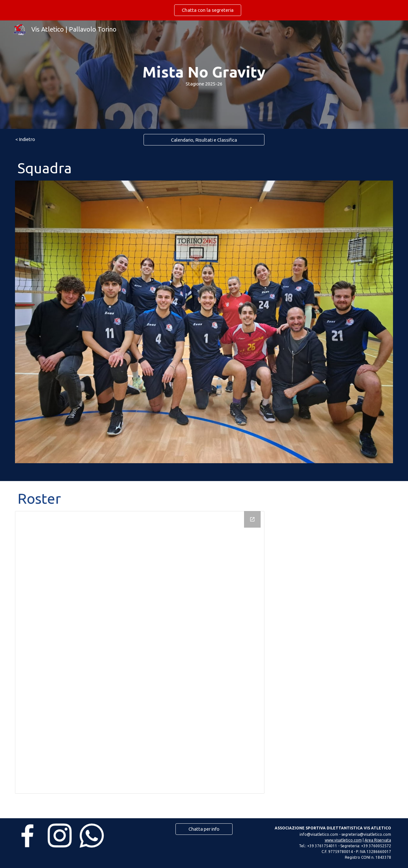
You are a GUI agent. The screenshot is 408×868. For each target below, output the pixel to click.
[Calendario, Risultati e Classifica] (204, 140)
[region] (204, 10)
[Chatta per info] (204, 829)
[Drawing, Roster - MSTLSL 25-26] (140, 652)
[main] (204, 74)
